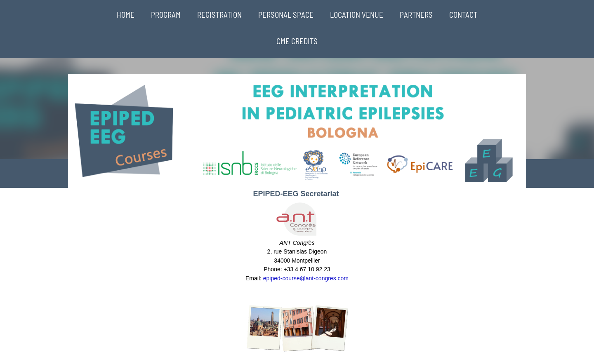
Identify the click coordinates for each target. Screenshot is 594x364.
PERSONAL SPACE (286, 15)
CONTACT (463, 15)
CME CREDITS (297, 41)
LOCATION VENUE (357, 15)
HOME (126, 15)
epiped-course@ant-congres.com (306, 278)
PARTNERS (416, 15)
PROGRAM (166, 15)
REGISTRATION (219, 15)
